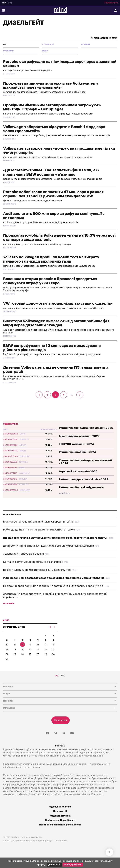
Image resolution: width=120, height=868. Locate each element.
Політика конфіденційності (60, 820)
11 (15, 645)
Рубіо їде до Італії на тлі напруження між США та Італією (39, 530)
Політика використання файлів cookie (60, 825)
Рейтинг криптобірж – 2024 (77, 452)
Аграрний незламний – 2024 (78, 471)
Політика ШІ (60, 811)
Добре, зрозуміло (73, 865)
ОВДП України (10, 424)
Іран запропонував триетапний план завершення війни (38, 522)
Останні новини (12, 514)
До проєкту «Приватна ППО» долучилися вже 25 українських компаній (49, 546)
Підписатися (111, 3)
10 (7, 645)
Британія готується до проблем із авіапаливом (33, 562)
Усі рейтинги (64, 494)
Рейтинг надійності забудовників (81, 487)
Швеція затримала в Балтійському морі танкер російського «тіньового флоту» (55, 538)
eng (10, 3)
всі (5, 44)
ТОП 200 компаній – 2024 (76, 444)
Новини (85, 44)
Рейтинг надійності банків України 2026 (86, 428)
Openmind (8, 51)
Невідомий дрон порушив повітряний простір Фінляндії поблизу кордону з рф (53, 586)
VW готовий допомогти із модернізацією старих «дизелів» (58, 303)
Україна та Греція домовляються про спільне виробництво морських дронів (54, 578)
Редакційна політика (60, 807)
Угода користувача (60, 816)
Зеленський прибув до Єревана (23, 554)
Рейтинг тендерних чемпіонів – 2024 (84, 479)
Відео (45, 51)
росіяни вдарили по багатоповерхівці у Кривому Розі (37, 570)
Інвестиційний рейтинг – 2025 (79, 436)
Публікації (48, 44)
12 (22, 644)
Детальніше (54, 865)
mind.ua (7, 767)
